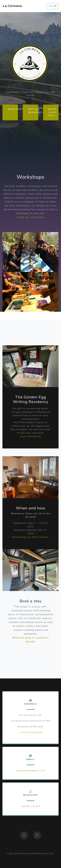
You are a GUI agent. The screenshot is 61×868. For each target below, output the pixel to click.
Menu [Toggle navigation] (53, 6)
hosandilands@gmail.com (31, 771)
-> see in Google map (30, 732)
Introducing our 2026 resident (30, 537)
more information (30, 436)
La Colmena (12, 6)
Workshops (13, 109)
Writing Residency (33, 111)
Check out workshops (30, 217)
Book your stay (52, 112)
